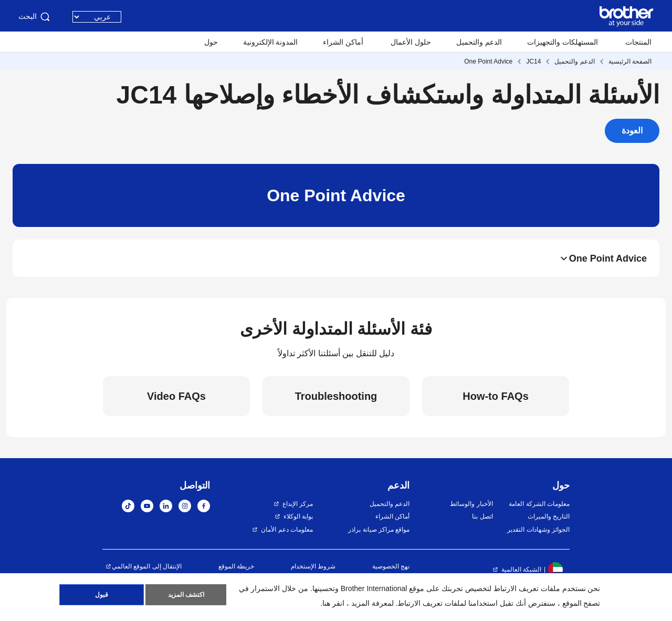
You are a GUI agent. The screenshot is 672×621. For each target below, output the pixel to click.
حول (211, 42)
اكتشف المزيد (186, 595)
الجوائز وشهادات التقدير (538, 530)
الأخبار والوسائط (471, 504)
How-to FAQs (496, 396)
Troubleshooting (336, 396)
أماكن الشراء (343, 42)
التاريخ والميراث (549, 516)
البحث (35, 17)
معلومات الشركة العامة (539, 504)
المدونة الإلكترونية (271, 42)
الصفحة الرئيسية (630, 61)
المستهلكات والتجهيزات (563, 42)
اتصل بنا (482, 516)
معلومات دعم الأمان (287, 530)
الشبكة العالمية (521, 570)
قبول (102, 595)
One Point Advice (488, 61)
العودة (632, 131)
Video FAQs (176, 396)
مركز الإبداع (298, 504)
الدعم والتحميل (479, 42)
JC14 (533, 61)
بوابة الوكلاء (298, 516)
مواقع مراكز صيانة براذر (379, 530)
